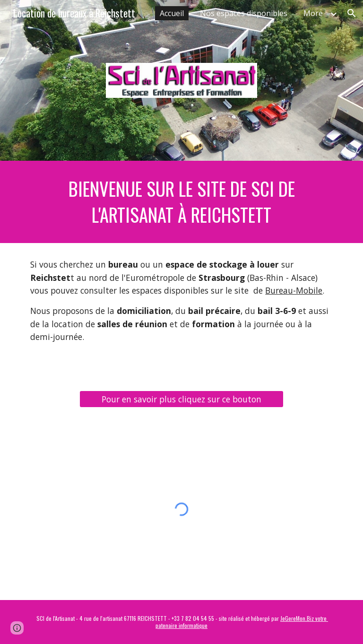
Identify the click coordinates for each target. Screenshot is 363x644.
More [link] (313, 13)
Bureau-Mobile (294, 290)
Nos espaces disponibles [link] (244, 13)
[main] (181, 202)
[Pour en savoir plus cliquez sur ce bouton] (181, 399)
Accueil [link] (172, 13)
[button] (352, 13)
